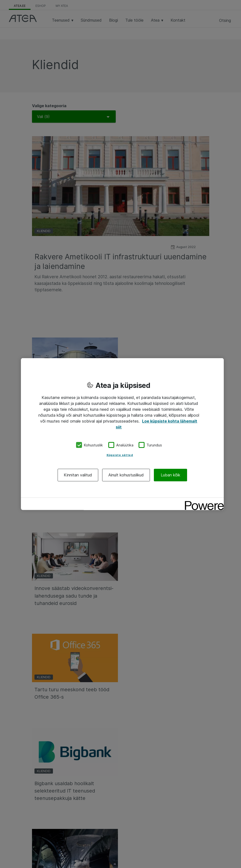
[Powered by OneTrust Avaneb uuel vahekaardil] (203, 502)
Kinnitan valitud (78, 475)
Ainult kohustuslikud (126, 475)
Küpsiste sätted (120, 455)
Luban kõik (170, 475)
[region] (122, 434)
